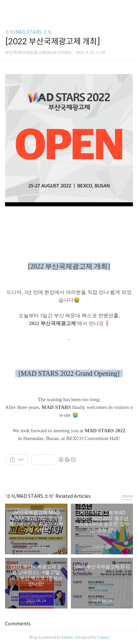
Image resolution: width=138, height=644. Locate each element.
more (128, 496)
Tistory (103, 637)
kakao (67, 637)
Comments (18, 624)
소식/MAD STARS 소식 (28, 32)
